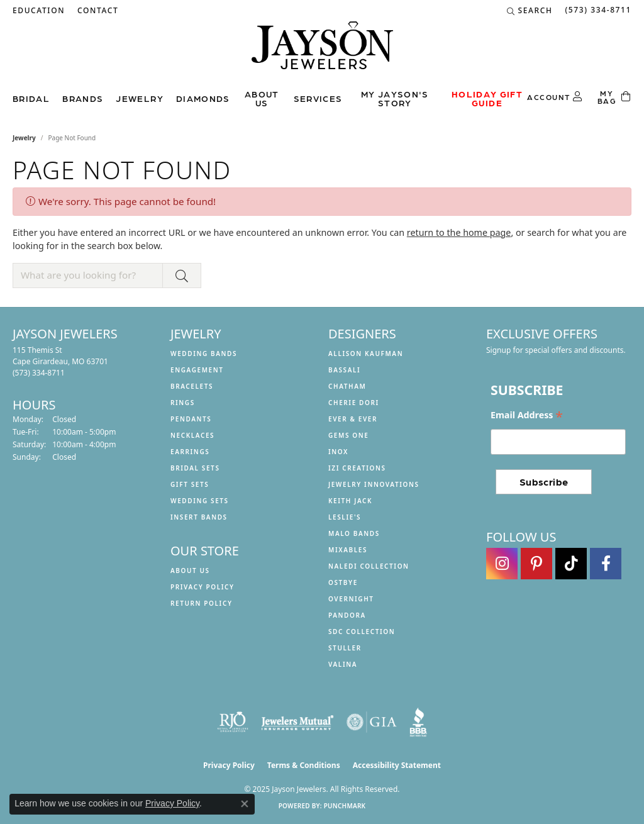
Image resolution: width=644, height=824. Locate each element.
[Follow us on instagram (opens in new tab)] (502, 564)
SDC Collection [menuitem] (362, 632)
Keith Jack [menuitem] (350, 501)
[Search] (530, 11)
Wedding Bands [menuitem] (204, 354)
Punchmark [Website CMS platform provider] (345, 806)
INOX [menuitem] (338, 452)
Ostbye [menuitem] (343, 582)
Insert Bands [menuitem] (199, 517)
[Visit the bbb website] (418, 722)
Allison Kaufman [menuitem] (366, 354)
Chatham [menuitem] (347, 386)
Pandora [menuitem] (347, 615)
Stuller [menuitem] (345, 648)
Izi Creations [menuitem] (357, 468)
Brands (83, 98)
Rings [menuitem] (183, 403)
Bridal (31, 98)
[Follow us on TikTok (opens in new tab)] (571, 564)
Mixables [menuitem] (348, 550)
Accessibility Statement (397, 765)
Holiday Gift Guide (487, 98)
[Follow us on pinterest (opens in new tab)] (536, 564)
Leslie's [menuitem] (345, 517)
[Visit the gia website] (372, 722)
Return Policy (202, 603)
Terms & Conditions (304, 765)
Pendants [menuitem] (191, 419)
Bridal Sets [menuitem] (195, 468)
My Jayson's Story (395, 98)
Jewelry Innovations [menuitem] (374, 484)
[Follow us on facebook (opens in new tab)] (606, 564)
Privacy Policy (203, 587)
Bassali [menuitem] (344, 370)
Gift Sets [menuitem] (190, 484)
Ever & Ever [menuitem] (353, 419)
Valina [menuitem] (343, 664)
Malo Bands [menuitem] (354, 533)
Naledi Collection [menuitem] (369, 566)
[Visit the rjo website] (233, 722)
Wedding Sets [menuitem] (200, 501)
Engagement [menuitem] (197, 370)
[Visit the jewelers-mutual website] (297, 722)
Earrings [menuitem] (190, 452)
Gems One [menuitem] (348, 435)
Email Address (527, 415)
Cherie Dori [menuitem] (354, 403)
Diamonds (203, 98)
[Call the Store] (39, 373)
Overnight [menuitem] (351, 599)
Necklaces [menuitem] (192, 435)
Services (318, 98)
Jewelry (140, 98)
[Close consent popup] (245, 804)
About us (262, 98)
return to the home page (459, 232)
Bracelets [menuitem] (192, 386)
